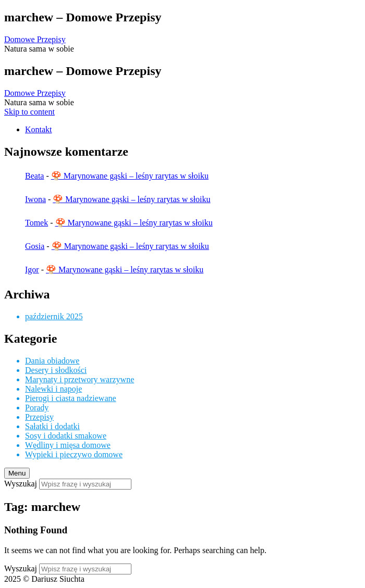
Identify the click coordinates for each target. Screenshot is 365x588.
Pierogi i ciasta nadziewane (71, 398)
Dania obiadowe (52, 361)
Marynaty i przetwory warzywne (80, 379)
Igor (32, 270)
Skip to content (29, 112)
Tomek (36, 223)
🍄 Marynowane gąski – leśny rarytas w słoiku (130, 176)
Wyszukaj (21, 484)
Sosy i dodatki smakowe (66, 436)
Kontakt (39, 129)
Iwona (35, 199)
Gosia (35, 246)
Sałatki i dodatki (52, 426)
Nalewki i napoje (53, 389)
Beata (34, 176)
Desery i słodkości (56, 370)
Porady (37, 408)
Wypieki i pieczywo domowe (74, 454)
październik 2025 (54, 316)
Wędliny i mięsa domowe (68, 445)
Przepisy (39, 417)
